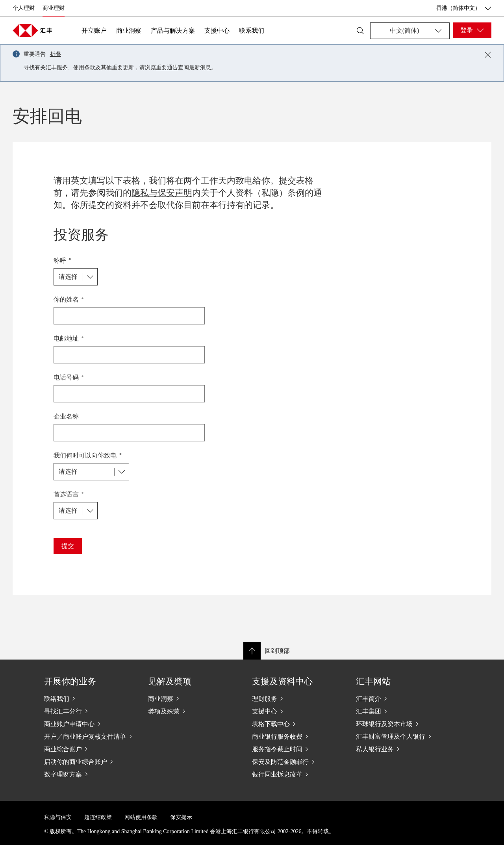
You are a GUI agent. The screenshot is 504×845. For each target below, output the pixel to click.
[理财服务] (298, 699)
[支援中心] (298, 711)
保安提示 (181, 817)
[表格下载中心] (298, 724)
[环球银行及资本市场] (402, 724)
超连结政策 (98, 817)
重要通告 (167, 68)
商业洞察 (129, 31)
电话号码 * (69, 377)
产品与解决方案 (173, 31)
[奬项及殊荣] (194, 711)
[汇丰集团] (402, 711)
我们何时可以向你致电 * (88, 455)
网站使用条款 (141, 817)
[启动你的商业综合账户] (90, 762)
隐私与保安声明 (162, 193)
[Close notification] (488, 55)
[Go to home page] (32, 30)
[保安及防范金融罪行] (298, 762)
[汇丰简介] (402, 699)
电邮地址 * (69, 338)
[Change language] (410, 31)
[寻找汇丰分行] (90, 711)
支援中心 (217, 31)
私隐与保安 (58, 817)
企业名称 (66, 416)
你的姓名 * (69, 299)
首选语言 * (69, 494)
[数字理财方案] (90, 774)
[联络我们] (90, 699)
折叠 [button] (56, 54)
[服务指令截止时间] (298, 749)
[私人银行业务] (402, 749)
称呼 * (63, 260)
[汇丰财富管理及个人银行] (402, 736)
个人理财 (24, 8)
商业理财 (54, 8)
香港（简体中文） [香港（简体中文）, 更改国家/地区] (464, 8)
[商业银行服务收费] (298, 736)
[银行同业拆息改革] (298, 774)
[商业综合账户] (90, 749)
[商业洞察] (194, 699)
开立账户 (94, 31)
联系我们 (252, 31)
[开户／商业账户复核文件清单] (90, 736)
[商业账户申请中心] (90, 724)
